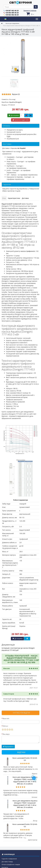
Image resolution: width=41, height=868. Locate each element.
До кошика (14, 115)
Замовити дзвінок (30, 11)
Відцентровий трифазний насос (14, 204)
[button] (30, 14)
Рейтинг (5, 726)
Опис (4, 198)
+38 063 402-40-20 (12, 15)
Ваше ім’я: (6, 718)
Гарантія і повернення (9, 859)
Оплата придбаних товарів (11, 864)
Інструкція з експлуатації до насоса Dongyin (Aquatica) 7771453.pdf (18, 649)
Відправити (8, 746)
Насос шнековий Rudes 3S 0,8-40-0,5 (25, 759)
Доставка (25, 198)
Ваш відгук (6, 734)
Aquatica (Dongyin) (15, 102)
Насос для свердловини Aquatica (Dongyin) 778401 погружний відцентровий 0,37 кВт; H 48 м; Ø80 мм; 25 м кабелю (25, 780)
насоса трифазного (28, 251)
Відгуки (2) (16, 94)
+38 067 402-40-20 (12, 11)
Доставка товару (7, 862)
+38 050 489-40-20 (12, 13)
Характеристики (14, 198)
